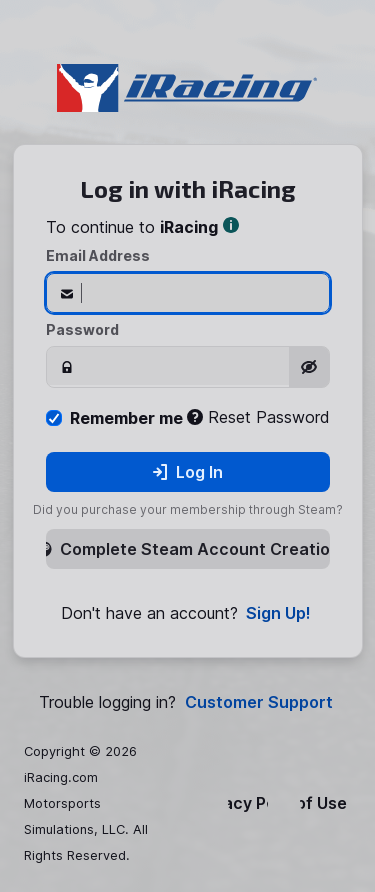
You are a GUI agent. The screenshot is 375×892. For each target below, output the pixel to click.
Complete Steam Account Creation (188, 549)
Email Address (98, 255)
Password (82, 329)
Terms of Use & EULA (325, 803)
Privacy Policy (248, 803)
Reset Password (258, 417)
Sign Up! (278, 613)
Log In (187, 472)
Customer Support (259, 702)
